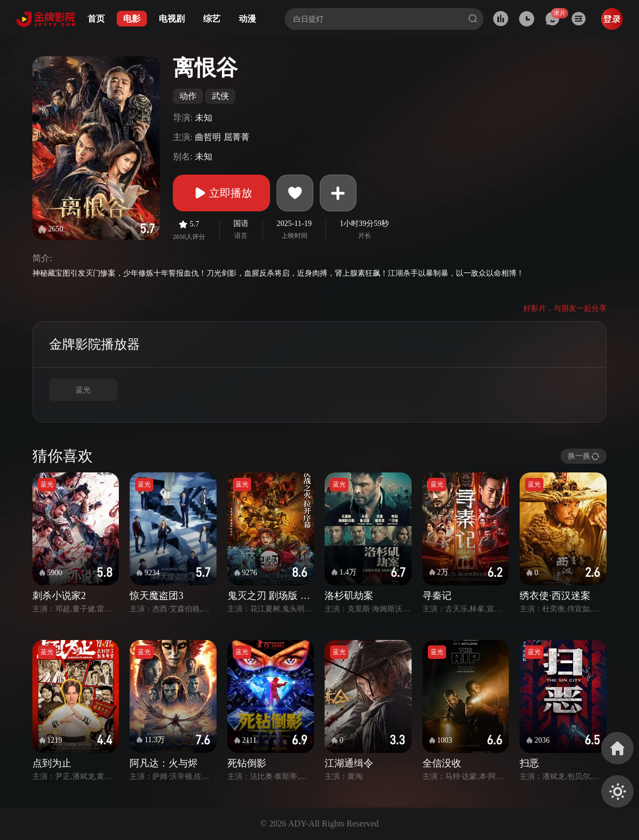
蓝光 (83, 390)
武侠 (220, 96)
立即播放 (221, 193)
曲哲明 (208, 137)
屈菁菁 (237, 137)
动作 (188, 96)
